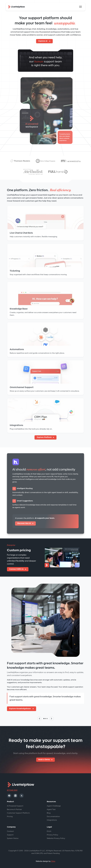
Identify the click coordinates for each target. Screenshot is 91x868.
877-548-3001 (12, 790)
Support (10, 835)
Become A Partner (14, 809)
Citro (53, 861)
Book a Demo (44, 760)
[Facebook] (9, 796)
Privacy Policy (52, 835)
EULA (49, 831)
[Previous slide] (40, 719)
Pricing (10, 817)
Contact (10, 831)
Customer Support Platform (18, 813)
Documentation (53, 817)
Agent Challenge (54, 806)
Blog (49, 813)
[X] (22, 796)
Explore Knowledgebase (20, 709)
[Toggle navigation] (80, 7)
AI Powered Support (15, 806)
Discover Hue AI (24, 524)
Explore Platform (44, 437)
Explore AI (43, 41)
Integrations (52, 820)
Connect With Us (16, 569)
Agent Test (51, 809)
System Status (13, 838)
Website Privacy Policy (56, 838)
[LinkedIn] (15, 796)
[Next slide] (51, 719)
